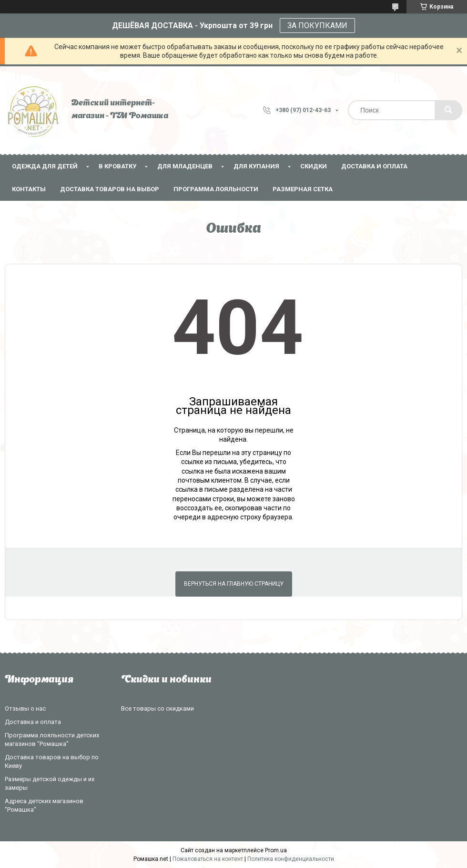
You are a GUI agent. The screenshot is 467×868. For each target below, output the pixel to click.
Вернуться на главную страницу (234, 584)
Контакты (29, 189)
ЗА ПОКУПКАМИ (317, 26)
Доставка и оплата (374, 166)
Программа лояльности (216, 189)
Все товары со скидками (157, 708)
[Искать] (448, 110)
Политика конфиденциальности (291, 859)
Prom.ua (276, 850)
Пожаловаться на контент (208, 859)
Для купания (256, 166)
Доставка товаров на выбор (110, 189)
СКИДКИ (314, 166)
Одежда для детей (45, 166)
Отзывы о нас (25, 708)
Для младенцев (185, 166)
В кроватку (117, 166)
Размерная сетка (303, 189)
